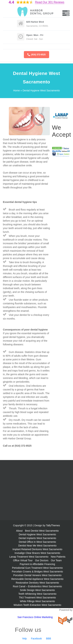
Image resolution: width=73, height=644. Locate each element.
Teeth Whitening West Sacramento (37, 594)
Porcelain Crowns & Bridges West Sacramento (37, 572)
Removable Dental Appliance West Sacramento (37, 579)
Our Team (56, 560)
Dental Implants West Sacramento (37, 538)
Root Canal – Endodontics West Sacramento (37, 586)
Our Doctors (42, 560)
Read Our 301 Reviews (50, 2)
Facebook (36, 639)
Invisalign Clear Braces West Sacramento (37, 553)
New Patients (58, 557)
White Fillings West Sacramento (37, 601)
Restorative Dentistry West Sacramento (37, 583)
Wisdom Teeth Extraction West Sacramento (37, 605)
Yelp (24, 639)
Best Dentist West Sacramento (42, 531)
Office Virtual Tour (23, 560)
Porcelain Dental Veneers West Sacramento (37, 575)
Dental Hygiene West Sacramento (37, 534)
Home (17, 90)
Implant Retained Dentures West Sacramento (37, 549)
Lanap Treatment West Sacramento (29, 557)
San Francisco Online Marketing (35, 617)
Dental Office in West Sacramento (37, 542)
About (19, 531)
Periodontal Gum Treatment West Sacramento (37, 568)
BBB (49, 639)
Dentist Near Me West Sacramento (37, 546)
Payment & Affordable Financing (37, 564)
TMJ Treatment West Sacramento (37, 598)
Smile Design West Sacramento (37, 590)
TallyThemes (53, 525)
